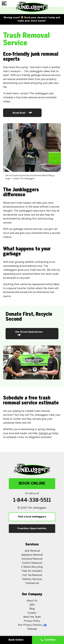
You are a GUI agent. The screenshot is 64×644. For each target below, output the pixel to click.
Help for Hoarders (32, 571)
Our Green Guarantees (29, 333)
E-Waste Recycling (32, 567)
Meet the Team (32, 617)
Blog (32, 609)
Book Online (32, 484)
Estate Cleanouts (32, 563)
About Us (32, 601)
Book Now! (22, 113)
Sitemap (32, 629)
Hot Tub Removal (32, 575)
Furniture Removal (32, 559)
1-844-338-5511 (32, 500)
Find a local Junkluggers (32, 517)
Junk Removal (32, 551)
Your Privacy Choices (32, 625)
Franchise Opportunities (32, 529)
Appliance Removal (32, 555)
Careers (32, 613)
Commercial (32, 583)
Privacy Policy (32, 621)
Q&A (32, 605)
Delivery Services (32, 579)
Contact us (45, 433)
